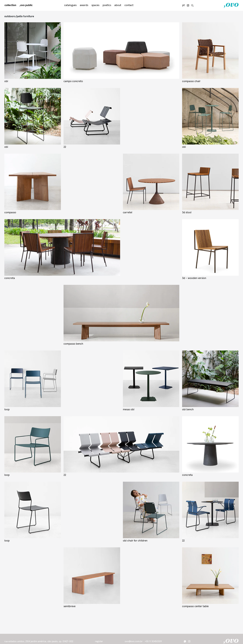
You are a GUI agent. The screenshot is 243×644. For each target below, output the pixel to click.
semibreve (70, 606)
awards (84, 5)
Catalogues (70, 5)
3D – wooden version (194, 278)
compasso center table (195, 606)
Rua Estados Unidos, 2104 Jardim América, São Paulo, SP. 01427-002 (39, 641)
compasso (10, 213)
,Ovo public (26, 5)
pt (183, 5)
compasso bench (73, 344)
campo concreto (73, 81)
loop (7, 410)
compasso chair (191, 81)
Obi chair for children (135, 541)
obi (6, 81)
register (99, 641)
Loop (7, 541)
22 (65, 147)
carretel (128, 213)
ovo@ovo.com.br (134, 641)
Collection (10, 5)
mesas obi (129, 410)
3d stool (187, 213)
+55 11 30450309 (153, 641)
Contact (129, 5)
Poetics (107, 5)
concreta (10, 278)
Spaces (95, 5)
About (118, 5)
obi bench (188, 410)
